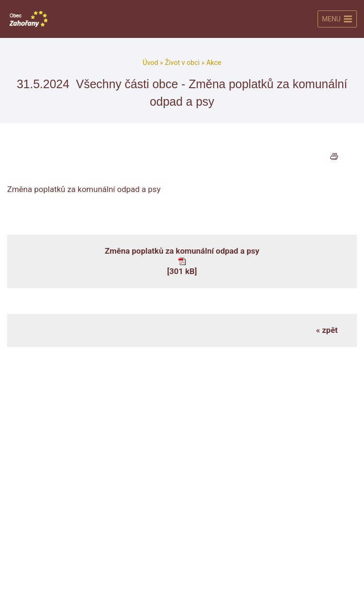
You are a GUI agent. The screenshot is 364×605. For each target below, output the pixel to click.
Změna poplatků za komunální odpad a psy (182, 251)
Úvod (150, 63)
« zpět (327, 330)
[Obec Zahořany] (28, 19)
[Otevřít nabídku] (337, 19)
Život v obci (182, 63)
